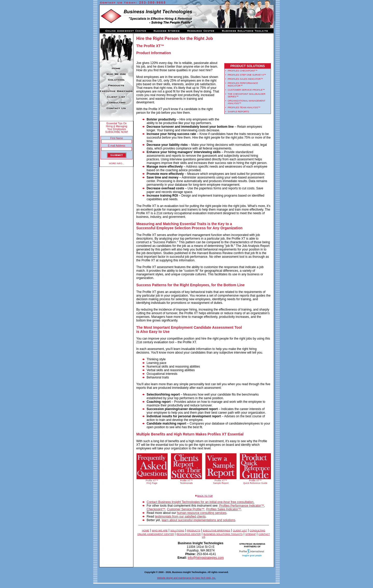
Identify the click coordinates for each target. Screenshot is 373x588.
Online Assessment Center (156, 534)
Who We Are (160, 530)
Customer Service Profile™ (186, 509)
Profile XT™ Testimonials (187, 482)
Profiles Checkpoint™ (243, 71)
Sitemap (251, 534)
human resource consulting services (202, 513)
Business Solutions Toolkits (223, 534)
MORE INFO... (117, 163)
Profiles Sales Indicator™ (245, 79)
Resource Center (189, 534)
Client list (240, 530)
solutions (177, 530)
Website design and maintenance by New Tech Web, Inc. (186, 578)
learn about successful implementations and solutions (198, 520)
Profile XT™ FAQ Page (152, 482)
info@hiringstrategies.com (206, 558)
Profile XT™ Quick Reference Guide (255, 482)
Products (193, 530)
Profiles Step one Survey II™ (247, 75)
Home (146, 530)
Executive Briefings (217, 530)
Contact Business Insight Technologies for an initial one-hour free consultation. (200, 502)
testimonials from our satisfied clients (180, 517)
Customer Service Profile (245, 90)
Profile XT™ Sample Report (221, 482)
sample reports (238, 112)
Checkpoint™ (156, 509)
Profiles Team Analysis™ (244, 107)
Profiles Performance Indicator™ (242, 506)
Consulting (257, 530)
